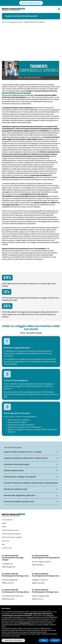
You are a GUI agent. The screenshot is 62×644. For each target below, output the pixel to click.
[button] (60, 608)
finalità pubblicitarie (25, 623)
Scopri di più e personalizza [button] (13, 640)
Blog (3, 544)
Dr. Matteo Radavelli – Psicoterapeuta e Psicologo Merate (46, 557)
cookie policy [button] (50, 615)
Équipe (4, 523)
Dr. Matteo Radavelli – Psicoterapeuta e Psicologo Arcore (46, 575)
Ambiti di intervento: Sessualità (12, 537)
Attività (4, 527)
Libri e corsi (6, 541)
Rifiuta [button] (44, 640)
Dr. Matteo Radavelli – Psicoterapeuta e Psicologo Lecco (45, 591)
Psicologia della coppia (15, 22)
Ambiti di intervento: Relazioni (11, 534)
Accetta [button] (55, 640)
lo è (30, 251)
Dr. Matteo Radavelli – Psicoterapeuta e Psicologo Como (15, 575)
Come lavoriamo (7, 520)
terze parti (31, 617)
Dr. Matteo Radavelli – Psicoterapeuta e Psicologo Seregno (13, 558)
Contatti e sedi (7, 548)
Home (4, 22)
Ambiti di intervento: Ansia (10, 530)
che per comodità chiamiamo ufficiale (18, 95)
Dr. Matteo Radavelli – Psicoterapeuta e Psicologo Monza (16, 591)
